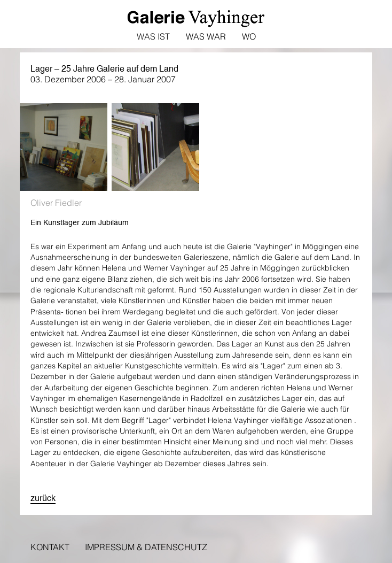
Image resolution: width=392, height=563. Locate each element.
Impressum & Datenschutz (146, 547)
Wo (249, 36)
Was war (206, 36)
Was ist (153, 36)
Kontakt (50, 547)
